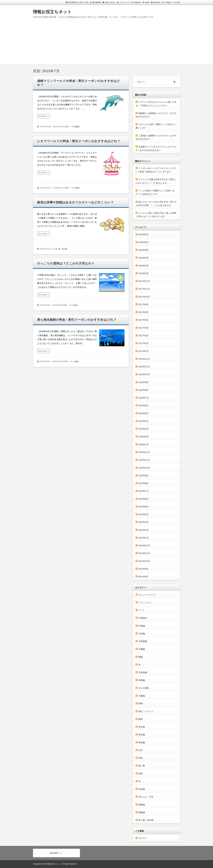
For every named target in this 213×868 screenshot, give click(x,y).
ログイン (143, 838)
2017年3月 (144, 336)
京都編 (142, 649)
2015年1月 (144, 538)
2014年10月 (144, 561)
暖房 (141, 719)
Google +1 (169, 2)
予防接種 (143, 641)
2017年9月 (144, 304)
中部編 (142, 626)
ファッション (145, 602)
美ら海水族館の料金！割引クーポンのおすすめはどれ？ (77, 320)
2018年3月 (144, 266)
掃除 (141, 703)
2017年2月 (144, 343)
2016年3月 (144, 429)
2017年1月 (144, 351)
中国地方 (143, 618)
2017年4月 (144, 328)
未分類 (142, 727)
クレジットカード (147, 595)
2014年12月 (144, 545)
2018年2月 (144, 273)
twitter (147, 2)
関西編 (77, 127)
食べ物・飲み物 (61, 249)
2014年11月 (144, 553)
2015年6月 (144, 499)
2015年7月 (144, 491)
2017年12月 (144, 281)
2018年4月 (144, 258)
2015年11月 (144, 460)
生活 (141, 750)
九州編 (76, 361)
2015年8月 (144, 483)
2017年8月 (144, 312)
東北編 (142, 735)
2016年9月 (144, 382)
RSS (178, 2)
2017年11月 (144, 289)
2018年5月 (144, 250)
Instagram (137, 2)
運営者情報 (97, 2)
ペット (142, 610)
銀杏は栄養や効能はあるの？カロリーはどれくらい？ (75, 202)
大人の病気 (144, 688)
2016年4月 (144, 421)
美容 (141, 774)
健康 (141, 657)
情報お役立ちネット (52, 12)
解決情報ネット (56, 853)
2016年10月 (144, 374)
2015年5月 (144, 507)
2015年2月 (144, 530)
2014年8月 (144, 577)
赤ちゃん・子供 (146, 797)
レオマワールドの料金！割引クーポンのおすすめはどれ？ (79, 141)
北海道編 (143, 672)
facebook (157, 2)
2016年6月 (144, 405)
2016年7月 (144, 398)
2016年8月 (144, 390)
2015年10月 (144, 468)
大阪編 (142, 696)
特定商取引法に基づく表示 (78, 2)
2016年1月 (144, 444)
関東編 (142, 805)
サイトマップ (124, 2)
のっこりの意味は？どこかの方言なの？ (66, 263)
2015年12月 (144, 452)
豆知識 (75, 305)
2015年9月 (144, 476)
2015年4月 (144, 514)
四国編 (77, 188)
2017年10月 (144, 297)
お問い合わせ (110, 2)
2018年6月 (144, 242)
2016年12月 (144, 359)
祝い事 (142, 766)
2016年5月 (144, 413)
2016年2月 (144, 437)
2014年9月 (144, 569)
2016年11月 (144, 367)
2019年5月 (144, 234)
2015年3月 (144, 522)
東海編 (142, 742)
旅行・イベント (146, 711)
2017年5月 (144, 320)
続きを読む (43, 116)
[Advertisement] (107, 44)
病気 (141, 758)
